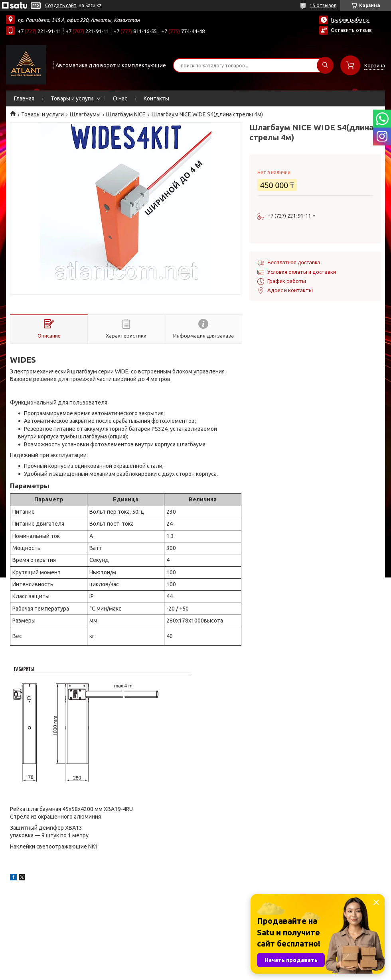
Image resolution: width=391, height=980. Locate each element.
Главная (24, 98)
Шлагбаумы (85, 114)
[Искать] (325, 65)
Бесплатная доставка (294, 262)
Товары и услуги (72, 98)
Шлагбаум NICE (126, 114)
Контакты (156, 98)
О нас (120, 98)
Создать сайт (61, 5)
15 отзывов (323, 5)
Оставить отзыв (351, 30)
